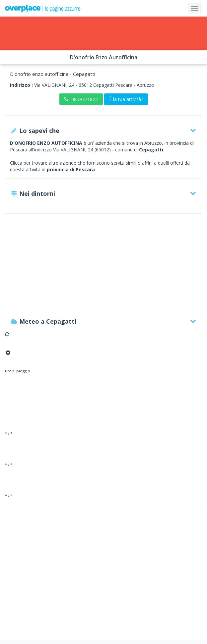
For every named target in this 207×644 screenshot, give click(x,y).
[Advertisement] (103, 266)
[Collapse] (195, 8)
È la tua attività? (126, 99)
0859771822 (81, 99)
